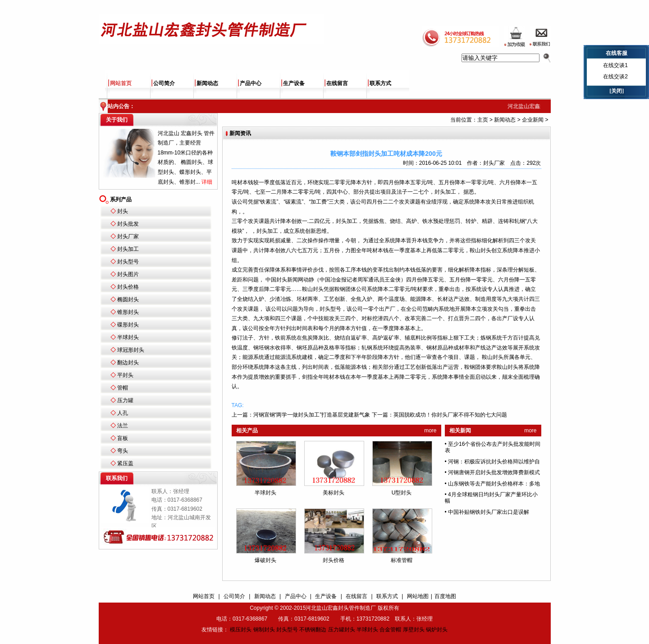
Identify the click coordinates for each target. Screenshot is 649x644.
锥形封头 (128, 312)
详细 (207, 182)
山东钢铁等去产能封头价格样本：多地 (494, 484)
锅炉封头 (437, 630)
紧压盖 (125, 463)
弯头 (123, 451)
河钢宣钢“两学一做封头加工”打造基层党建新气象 (312, 415)
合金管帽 (390, 630)
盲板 (123, 438)
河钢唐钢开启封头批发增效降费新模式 (494, 472)
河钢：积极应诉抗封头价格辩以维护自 (494, 462)
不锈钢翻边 (313, 630)
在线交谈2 (615, 77)
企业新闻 (533, 120)
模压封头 (241, 630)
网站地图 (418, 596)
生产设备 (294, 83)
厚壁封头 (414, 630)
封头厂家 (128, 236)
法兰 (123, 426)
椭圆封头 (128, 299)
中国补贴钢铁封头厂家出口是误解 (489, 512)
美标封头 (334, 493)
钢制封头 (264, 630)
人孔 (123, 413)
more (430, 431)
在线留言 (337, 83)
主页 (483, 120)
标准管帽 (402, 560)
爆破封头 (265, 560)
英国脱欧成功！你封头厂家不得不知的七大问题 (450, 415)
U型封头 (402, 493)
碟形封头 (128, 325)
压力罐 (125, 400)
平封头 (125, 375)
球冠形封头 (131, 350)
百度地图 (445, 596)
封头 (123, 211)
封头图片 (128, 274)
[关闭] (617, 91)
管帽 (123, 388)
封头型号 (128, 262)
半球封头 (128, 337)
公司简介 (164, 83)
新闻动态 (207, 83)
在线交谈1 (615, 65)
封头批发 (128, 224)
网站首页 (121, 83)
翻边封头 (128, 363)
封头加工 (128, 249)
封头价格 (128, 287)
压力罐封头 (342, 630)
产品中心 (251, 83)
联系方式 (380, 83)
